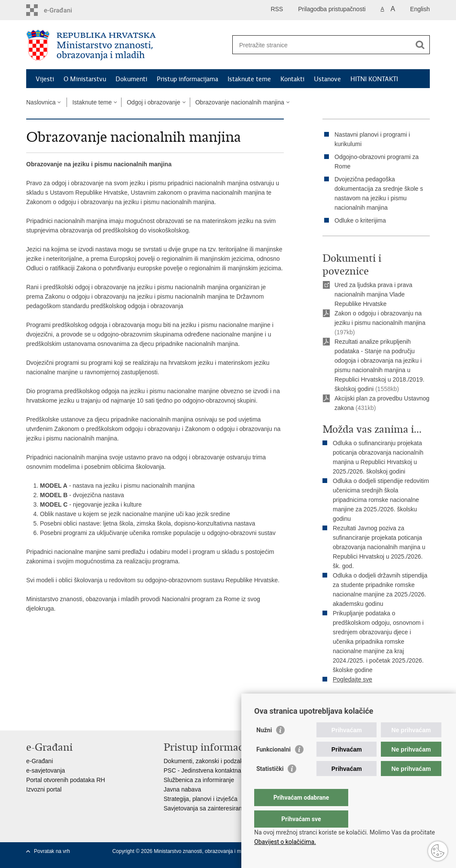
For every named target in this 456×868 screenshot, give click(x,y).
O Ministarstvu (85, 79)
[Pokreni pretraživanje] (420, 45)
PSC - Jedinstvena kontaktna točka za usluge (224, 770)
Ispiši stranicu (347, 701)
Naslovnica (41, 102)
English (420, 9)
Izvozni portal (44, 789)
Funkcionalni (274, 767)
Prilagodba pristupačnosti (332, 9)
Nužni (264, 747)
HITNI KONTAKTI (374, 79)
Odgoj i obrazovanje (154, 102)
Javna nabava (182, 789)
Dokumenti (131, 79)
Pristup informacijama (187, 79)
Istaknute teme (249, 79)
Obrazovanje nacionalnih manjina (240, 102)
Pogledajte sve (353, 679)
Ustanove (327, 79)
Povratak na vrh (52, 851)
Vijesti (45, 79)
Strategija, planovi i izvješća (201, 799)
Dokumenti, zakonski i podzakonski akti (216, 761)
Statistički (270, 786)
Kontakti (292, 79)
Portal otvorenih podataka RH (66, 780)
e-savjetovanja (46, 770)
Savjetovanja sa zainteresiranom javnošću (220, 808)
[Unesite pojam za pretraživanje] (322, 45)
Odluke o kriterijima (360, 220)
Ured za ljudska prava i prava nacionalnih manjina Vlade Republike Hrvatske (373, 294)
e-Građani (40, 761)
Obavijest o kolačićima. (285, 842)
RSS (277, 9)
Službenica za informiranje (199, 780)
